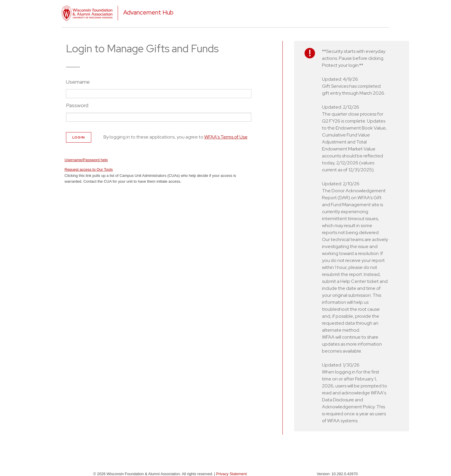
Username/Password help (86, 160)
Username (78, 82)
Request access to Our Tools (89, 169)
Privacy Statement (232, 474)
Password (77, 105)
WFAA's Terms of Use (226, 137)
